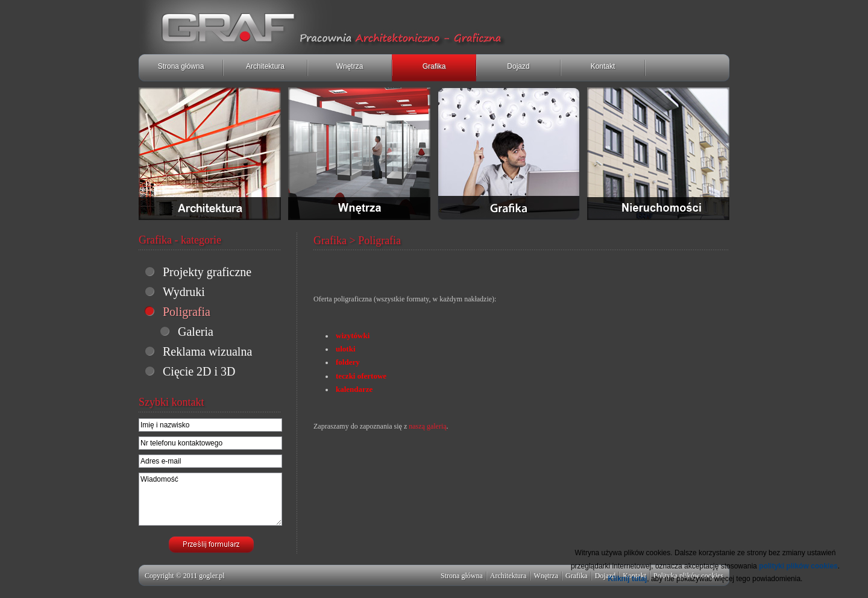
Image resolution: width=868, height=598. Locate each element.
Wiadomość (210, 499)
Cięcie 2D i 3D (199, 371)
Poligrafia (187, 312)
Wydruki (184, 292)
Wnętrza (350, 66)
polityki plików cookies (798, 566)
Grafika (434, 66)
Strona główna (181, 66)
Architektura (265, 66)
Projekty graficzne (207, 272)
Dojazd (518, 66)
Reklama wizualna (207, 351)
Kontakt (603, 66)
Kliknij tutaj (628, 579)
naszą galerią (427, 426)
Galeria (196, 332)
